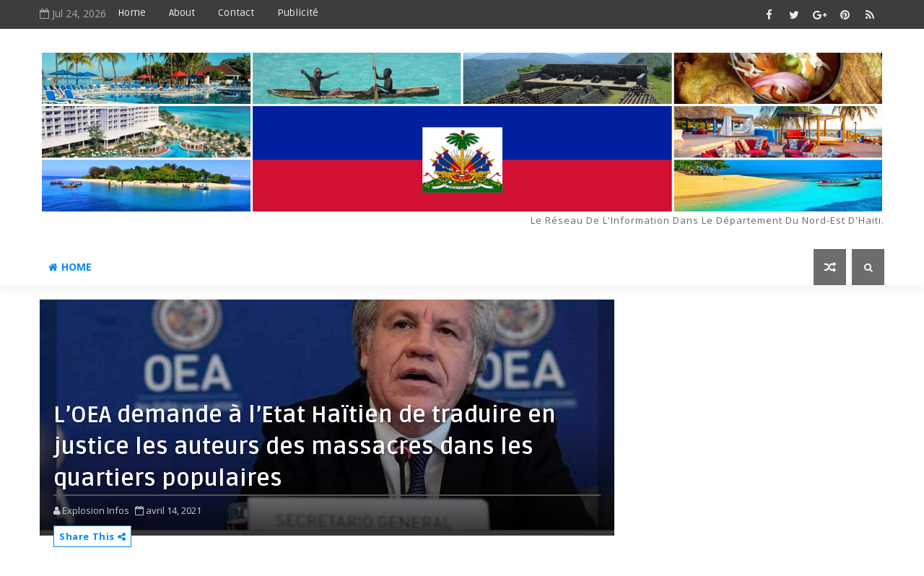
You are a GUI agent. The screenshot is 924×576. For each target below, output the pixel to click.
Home (132, 13)
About (182, 13)
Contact (236, 13)
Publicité (298, 13)
